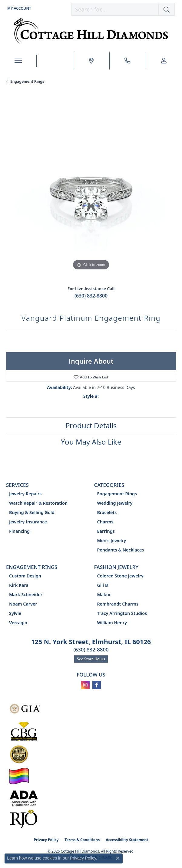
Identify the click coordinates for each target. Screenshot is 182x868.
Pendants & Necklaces (121, 550)
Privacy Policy (46, 840)
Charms (105, 522)
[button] (19, 8)
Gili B (103, 585)
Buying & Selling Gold (32, 512)
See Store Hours (91, 659)
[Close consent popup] (118, 858)
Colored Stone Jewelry (120, 576)
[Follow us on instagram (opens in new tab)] (85, 685)
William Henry (112, 623)
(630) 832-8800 (91, 296)
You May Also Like (91, 442)
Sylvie (15, 613)
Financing (19, 531)
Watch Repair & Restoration (38, 503)
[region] (91, 187)
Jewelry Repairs (25, 494)
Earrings (106, 531)
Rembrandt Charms (118, 604)
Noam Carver (23, 604)
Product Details (91, 425)
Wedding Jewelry (115, 503)
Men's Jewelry (112, 540)
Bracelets (107, 512)
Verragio (18, 623)
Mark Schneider (26, 595)
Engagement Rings (27, 81)
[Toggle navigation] (18, 61)
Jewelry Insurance (28, 522)
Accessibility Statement (127, 840)
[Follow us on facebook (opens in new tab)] (97, 685)
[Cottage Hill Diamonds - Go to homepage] (91, 31)
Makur (104, 595)
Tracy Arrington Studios (122, 613)
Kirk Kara (19, 585)
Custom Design (25, 576)
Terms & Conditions (82, 840)
